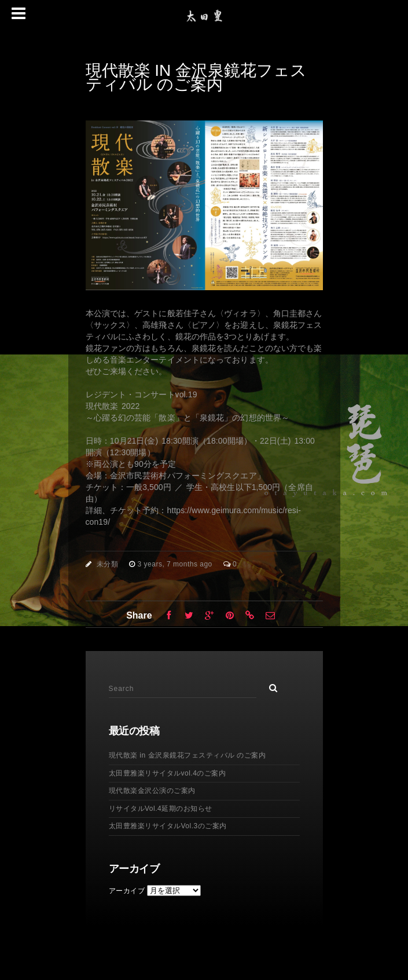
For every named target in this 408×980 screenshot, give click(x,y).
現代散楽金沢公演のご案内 (152, 791)
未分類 (108, 564)
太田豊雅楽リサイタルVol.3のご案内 (168, 826)
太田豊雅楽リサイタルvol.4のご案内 (168, 773)
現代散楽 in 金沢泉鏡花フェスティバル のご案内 (188, 755)
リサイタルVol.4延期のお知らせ (161, 809)
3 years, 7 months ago (176, 564)
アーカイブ (127, 891)
